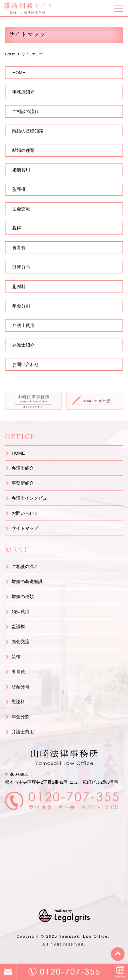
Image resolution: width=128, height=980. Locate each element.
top (118, 954)
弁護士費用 (23, 325)
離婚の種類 (23, 150)
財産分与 (21, 267)
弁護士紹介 (23, 345)
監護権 (19, 189)
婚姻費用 (21, 170)
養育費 (19, 248)
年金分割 (21, 306)
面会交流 (21, 209)
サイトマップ (25, 528)
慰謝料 (19, 287)
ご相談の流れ (26, 111)
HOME (19, 73)
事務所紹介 (23, 92)
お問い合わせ (26, 364)
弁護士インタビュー (32, 498)
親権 (17, 228)
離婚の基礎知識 (28, 131)
